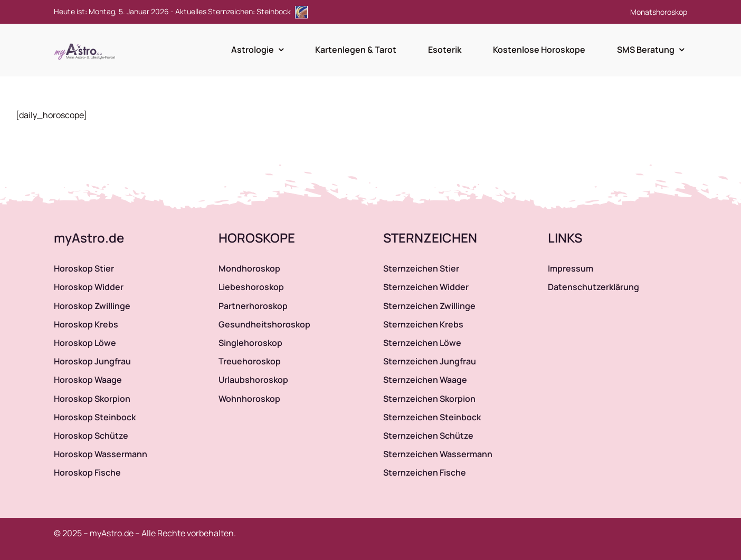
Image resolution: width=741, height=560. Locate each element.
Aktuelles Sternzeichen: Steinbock (241, 11)
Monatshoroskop (659, 12)
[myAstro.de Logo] (87, 44)
